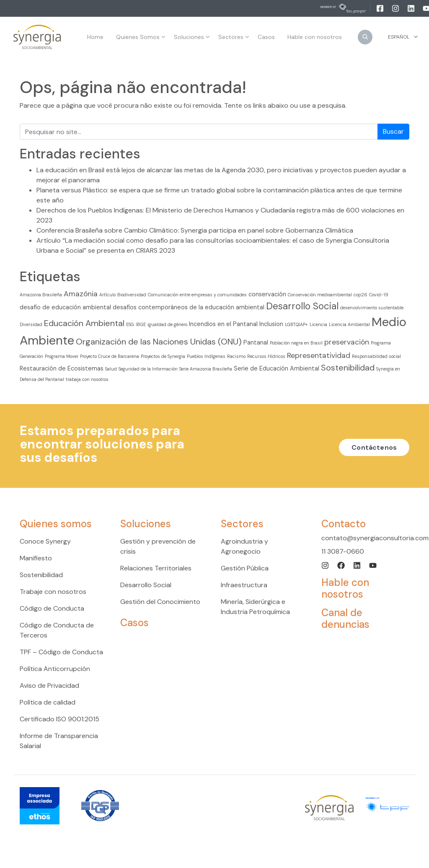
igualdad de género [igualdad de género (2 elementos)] (167, 324)
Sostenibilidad (41, 575)
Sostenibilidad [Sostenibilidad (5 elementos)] (348, 368)
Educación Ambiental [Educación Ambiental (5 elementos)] (84, 323)
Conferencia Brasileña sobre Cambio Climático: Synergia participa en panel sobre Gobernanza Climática (195, 230)
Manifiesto (36, 558)
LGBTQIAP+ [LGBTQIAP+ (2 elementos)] (296, 324)
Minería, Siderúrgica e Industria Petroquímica (255, 607)
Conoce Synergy (45, 541)
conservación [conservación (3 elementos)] (267, 294)
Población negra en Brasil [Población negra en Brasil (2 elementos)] (296, 343)
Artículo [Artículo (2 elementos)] (107, 295)
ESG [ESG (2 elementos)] (130, 324)
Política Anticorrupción (55, 669)
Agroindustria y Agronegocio (244, 546)
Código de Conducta (52, 608)
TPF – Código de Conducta (61, 652)
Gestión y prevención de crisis (158, 546)
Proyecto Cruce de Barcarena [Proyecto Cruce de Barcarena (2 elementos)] (110, 356)
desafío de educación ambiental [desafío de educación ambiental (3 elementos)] (65, 307)
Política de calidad (48, 702)
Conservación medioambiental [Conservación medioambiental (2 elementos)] (320, 295)
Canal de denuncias (345, 618)
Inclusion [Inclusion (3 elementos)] (271, 324)
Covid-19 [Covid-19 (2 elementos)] (379, 295)
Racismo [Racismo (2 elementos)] (236, 356)
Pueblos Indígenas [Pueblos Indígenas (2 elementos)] (206, 356)
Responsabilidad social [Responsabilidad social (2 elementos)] (376, 356)
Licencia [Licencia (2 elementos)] (318, 324)
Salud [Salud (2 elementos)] (111, 369)
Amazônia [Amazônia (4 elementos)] (81, 294)
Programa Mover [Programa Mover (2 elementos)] (62, 356)
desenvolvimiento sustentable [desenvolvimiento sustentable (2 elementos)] (372, 308)
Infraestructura (244, 585)
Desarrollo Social (146, 585)
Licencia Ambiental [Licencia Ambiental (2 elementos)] (349, 324)
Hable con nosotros (345, 588)
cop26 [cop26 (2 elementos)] (361, 295)
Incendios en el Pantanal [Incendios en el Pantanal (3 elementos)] (223, 324)
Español (399, 37)
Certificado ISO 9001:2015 (59, 719)
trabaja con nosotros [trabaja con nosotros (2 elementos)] (87, 379)
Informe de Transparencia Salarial (59, 741)
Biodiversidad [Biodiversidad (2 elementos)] (132, 295)
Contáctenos (374, 447)
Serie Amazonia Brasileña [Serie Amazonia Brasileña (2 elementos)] (206, 369)
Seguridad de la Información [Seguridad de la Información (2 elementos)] (148, 369)
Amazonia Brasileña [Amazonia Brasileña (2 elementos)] (41, 295)
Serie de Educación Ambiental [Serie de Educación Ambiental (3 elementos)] (277, 368)
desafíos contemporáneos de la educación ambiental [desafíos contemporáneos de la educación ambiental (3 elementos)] (189, 307)
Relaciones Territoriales (156, 568)
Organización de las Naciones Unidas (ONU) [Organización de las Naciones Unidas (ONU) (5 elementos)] (159, 342)
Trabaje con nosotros (53, 592)
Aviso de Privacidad (49, 685)
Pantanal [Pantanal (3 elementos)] (256, 342)
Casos (134, 623)
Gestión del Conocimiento (160, 602)
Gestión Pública (245, 568)
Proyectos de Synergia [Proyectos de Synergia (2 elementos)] (163, 356)
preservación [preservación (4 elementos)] (347, 342)
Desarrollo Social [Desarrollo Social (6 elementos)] (302, 306)
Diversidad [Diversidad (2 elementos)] (31, 324)
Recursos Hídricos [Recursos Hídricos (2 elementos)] (266, 356)
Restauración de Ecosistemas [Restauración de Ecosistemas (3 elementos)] (62, 368)
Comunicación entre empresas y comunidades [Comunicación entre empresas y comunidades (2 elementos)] (197, 295)
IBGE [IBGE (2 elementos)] (141, 324)
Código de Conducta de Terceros (57, 630)
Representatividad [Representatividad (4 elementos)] (319, 355)
